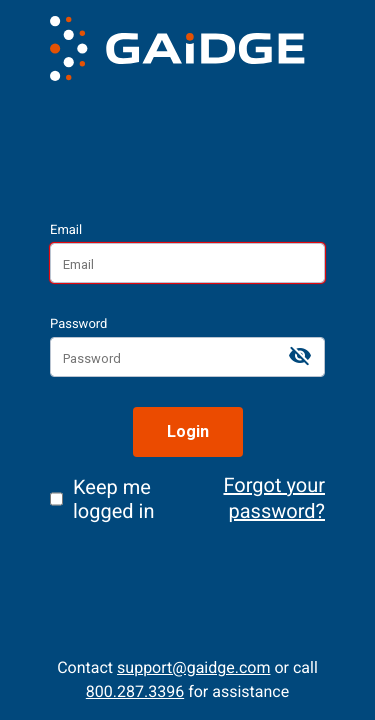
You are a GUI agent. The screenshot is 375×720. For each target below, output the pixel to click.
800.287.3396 (135, 691)
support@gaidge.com (193, 667)
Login (188, 431)
